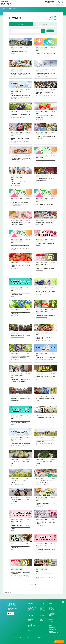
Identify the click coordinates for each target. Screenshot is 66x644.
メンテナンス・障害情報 (31, 622)
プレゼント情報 (30, 624)
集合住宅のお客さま (31, 608)
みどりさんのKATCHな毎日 (32, 625)
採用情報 (51, 616)
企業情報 (46, 5)
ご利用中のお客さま (31, 616)
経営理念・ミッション (52, 606)
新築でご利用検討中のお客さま (32, 607)
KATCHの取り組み (52, 608)
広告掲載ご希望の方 (52, 627)
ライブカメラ (41, 622)
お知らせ (51, 625)
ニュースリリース (51, 610)
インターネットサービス (43, 606)
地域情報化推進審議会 (52, 613)
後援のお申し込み (52, 614)
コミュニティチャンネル (43, 618)
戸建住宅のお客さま (31, 606)
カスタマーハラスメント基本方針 (36, 637)
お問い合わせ (52, 5)
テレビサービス (42, 607)
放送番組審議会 (51, 612)
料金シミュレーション (31, 611)
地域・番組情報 (39, 5)
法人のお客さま (51, 617)
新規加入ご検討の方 (31, 603)
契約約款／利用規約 (42, 611)
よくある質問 (51, 622)
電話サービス (42, 608)
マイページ (29, 618)
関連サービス (42, 610)
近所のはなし (9, 592)
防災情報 (41, 619)
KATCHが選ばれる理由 (31, 610)
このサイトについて (9, 637)
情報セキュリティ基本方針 (18, 637)
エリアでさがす (21, 24)
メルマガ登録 (30, 628)
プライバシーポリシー (27, 637)
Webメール (30, 627)
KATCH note (51, 611)
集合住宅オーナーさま (53, 629)
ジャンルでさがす (45, 24)
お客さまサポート (30, 621)
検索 (50, 31)
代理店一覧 (30, 612)
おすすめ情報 (30, 623)
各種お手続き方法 (30, 619)
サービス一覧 (31, 5)
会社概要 (51, 607)
